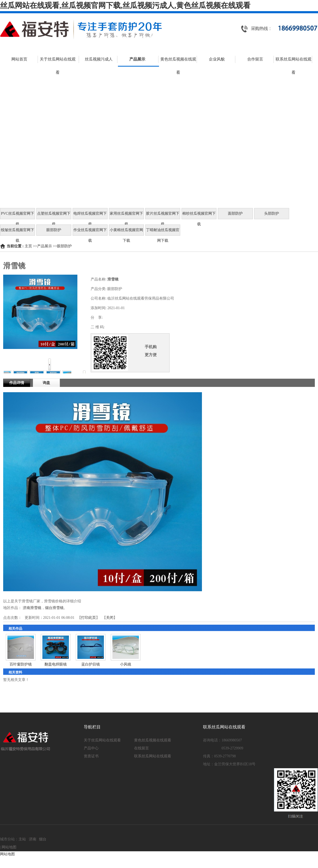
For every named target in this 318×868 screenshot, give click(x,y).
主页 (28, 246)
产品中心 (91, 748)
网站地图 (9, 847)
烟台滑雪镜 (54, 608)
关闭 (110, 618)
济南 (33, 839)
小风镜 (126, 664)
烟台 (43, 839)
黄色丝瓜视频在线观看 (153, 740)
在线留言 (142, 748)
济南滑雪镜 (32, 608)
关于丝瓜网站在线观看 (102, 740)
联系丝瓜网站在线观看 (153, 756)
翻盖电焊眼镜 (56, 664)
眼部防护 (64, 246)
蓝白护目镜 (91, 664)
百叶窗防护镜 (21, 664)
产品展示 (45, 246)
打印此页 (89, 618)
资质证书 (91, 756)
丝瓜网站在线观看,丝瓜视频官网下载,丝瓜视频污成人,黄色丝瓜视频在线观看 (125, 5)
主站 (22, 839)
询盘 (46, 383)
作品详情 (17, 383)
